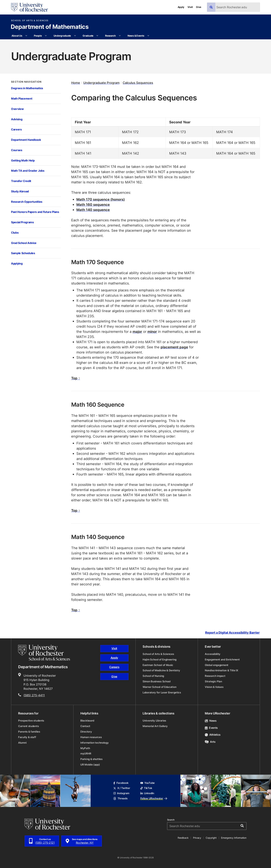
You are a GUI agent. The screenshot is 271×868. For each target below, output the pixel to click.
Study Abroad (20, 191)
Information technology (94, 743)
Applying (17, 263)
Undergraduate (62, 36)
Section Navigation (26, 82)
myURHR (86, 754)
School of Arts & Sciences (30, 21)
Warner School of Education (159, 687)
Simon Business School (157, 681)
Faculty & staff (27, 737)
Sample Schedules (23, 253)
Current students (28, 726)
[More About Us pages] (26, 36)
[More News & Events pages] (148, 36)
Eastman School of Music (158, 665)
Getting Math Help (23, 160)
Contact (85, 726)
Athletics (213, 735)
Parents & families (29, 732)
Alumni (22, 743)
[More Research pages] (120, 36)
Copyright (211, 838)
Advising (17, 119)
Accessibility (213, 654)
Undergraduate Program (101, 83)
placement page (174, 347)
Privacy (197, 838)
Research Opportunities (27, 202)
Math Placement (22, 98)
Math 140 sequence (93, 210)
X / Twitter (122, 788)
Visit (190, 7)
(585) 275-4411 (34, 695)
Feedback (183, 838)
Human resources (91, 737)
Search (171, 820)
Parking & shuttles (91, 759)
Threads (120, 798)
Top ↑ (76, 378)
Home (76, 83)
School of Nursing (153, 676)
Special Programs (22, 222)
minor (152, 331)
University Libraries (154, 721)
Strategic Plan (213, 681)
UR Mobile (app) (90, 765)
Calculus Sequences (138, 83)
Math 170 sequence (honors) (101, 199)
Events (211, 728)
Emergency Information (234, 838)
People (38, 36)
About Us (17, 36)
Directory (86, 732)
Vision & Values (214, 687)
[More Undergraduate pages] (75, 36)
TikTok (146, 788)
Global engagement (217, 665)
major (137, 331)
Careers (16, 129)
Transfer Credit (21, 181)
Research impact (215, 676)
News (211, 721)
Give (199, 7)
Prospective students (31, 721)
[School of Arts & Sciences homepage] (45, 653)
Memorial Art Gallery (155, 726)
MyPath (85, 748)
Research (110, 36)
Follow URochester (154, 798)
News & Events (136, 36)
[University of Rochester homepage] (29, 7)
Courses (17, 150)
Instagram (121, 793)
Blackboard (87, 721)
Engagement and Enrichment (222, 659)
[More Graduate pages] (97, 36)
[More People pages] (46, 36)
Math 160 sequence (93, 204)
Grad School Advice (24, 243)
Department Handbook (26, 140)
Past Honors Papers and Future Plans (35, 212)
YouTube (148, 783)
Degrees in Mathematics (27, 88)
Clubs (15, 232)
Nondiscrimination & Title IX (221, 670)
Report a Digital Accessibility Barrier (232, 633)
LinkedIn (147, 793)
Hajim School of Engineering (160, 659)
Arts (210, 742)
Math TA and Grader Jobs (28, 171)
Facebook (121, 783)
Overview (17, 109)
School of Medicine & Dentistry (161, 670)
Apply (181, 7)
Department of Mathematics (50, 27)
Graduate (88, 36)
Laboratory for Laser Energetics (162, 692)
